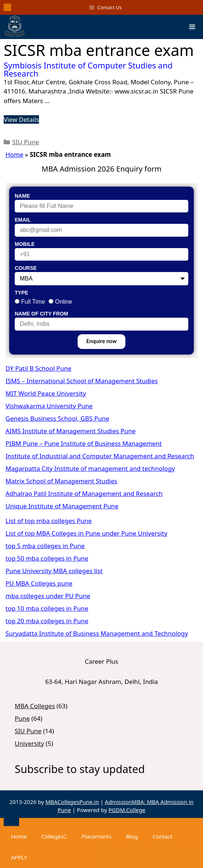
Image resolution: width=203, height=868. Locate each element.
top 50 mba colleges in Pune (47, 558)
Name (22, 196)
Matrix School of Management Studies (61, 481)
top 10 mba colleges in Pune (47, 608)
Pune (22, 718)
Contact (163, 836)
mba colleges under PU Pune (48, 596)
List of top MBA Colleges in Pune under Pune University (86, 533)
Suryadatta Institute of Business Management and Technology (97, 633)
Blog (132, 836)
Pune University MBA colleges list (54, 571)
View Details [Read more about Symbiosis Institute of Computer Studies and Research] (21, 119)
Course (26, 268)
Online (64, 302)
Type (22, 293)
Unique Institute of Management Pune (62, 506)
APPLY (19, 857)
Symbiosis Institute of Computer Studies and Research (88, 69)
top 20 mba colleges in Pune (47, 621)
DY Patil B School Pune (38, 368)
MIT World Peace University (46, 393)
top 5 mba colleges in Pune (45, 546)
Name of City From (41, 314)
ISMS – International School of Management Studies (82, 381)
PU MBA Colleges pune (39, 583)
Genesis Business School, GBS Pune (57, 418)
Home (14, 154)
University (29, 743)
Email (23, 220)
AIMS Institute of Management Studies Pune (71, 431)
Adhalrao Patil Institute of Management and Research (84, 493)
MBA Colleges (35, 706)
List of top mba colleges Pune (49, 521)
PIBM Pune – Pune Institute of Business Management (84, 443)
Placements (96, 836)
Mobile (25, 244)
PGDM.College (127, 810)
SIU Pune (26, 142)
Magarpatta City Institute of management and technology (90, 468)
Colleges (54, 836)
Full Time (33, 302)
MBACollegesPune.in (72, 802)
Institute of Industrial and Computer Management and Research (100, 456)
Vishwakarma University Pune (49, 406)
